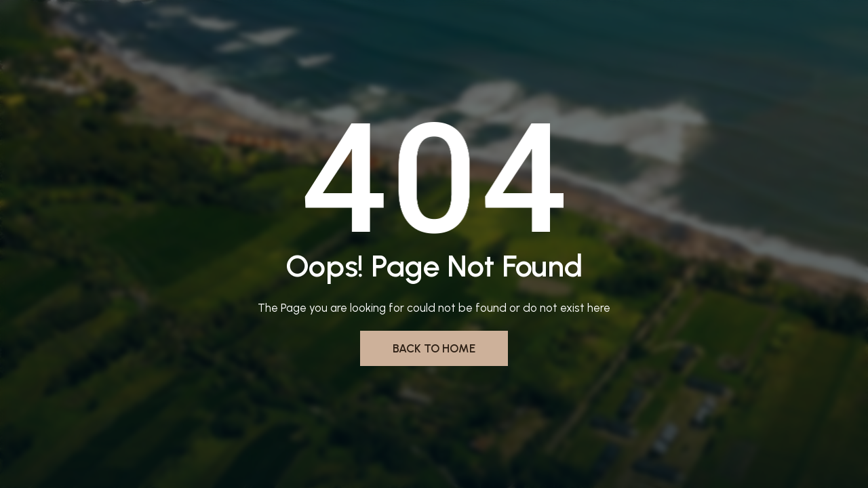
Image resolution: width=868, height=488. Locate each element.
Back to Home (434, 348)
